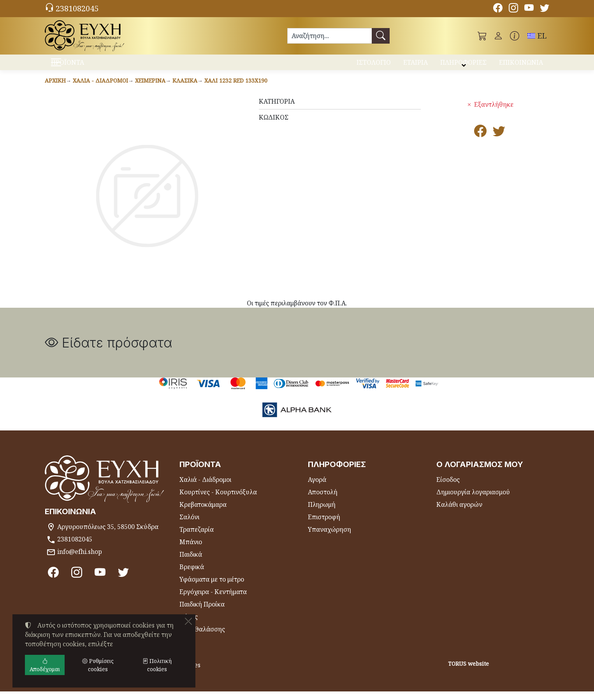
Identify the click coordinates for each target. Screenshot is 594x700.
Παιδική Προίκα (202, 613)
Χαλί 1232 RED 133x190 (236, 89)
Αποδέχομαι (45, 665)
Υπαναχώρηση (330, 538)
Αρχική (55, 89)
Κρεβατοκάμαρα (203, 513)
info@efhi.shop (80, 560)
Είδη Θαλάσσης (202, 638)
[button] (482, 36)
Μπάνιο (191, 550)
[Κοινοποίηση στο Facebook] (480, 142)
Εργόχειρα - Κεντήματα (213, 600)
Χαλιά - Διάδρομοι (100, 89)
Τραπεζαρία (197, 538)
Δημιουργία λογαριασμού (473, 501)
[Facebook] (498, 9)
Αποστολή (323, 501)
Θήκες (189, 625)
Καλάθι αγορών (459, 513)
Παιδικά (191, 563)
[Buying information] (515, 36)
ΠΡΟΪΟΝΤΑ (87, 66)
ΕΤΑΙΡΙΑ (416, 65)
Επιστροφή (324, 525)
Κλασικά (185, 89)
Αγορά (317, 488)
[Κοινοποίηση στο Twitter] (499, 142)
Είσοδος (448, 488)
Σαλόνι (189, 525)
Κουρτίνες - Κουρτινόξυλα (218, 501)
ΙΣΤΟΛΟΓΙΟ (374, 65)
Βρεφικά (192, 575)
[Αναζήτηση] (330, 36)
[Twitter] (545, 9)
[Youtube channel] (529, 9)
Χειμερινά (150, 89)
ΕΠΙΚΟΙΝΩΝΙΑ (521, 65)
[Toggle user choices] (498, 36)
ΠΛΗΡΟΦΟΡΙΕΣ (463, 65)
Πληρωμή (322, 513)
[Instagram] (513, 9)
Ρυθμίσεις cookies (75, 689)
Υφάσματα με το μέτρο (212, 588)
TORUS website (468, 672)
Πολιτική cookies (157, 665)
